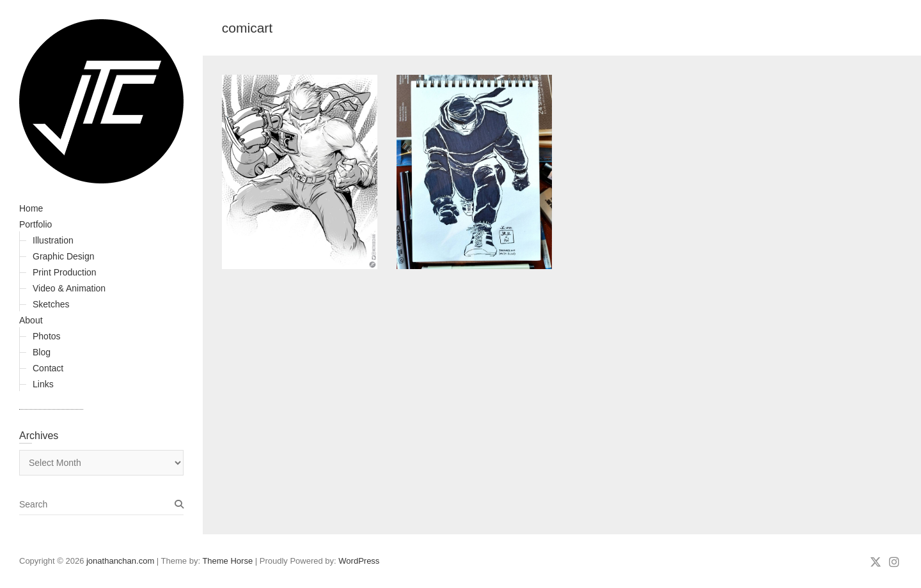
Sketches (51, 304)
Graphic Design (64, 256)
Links (43, 384)
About (31, 320)
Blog (42, 352)
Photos (47, 336)
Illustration (53, 240)
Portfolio (35, 224)
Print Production (65, 272)
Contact (48, 368)
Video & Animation (69, 288)
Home (31, 208)
